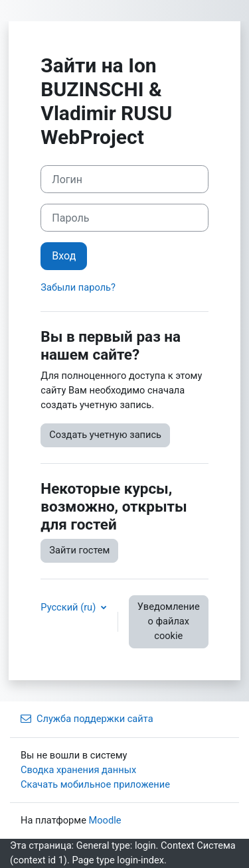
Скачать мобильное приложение (95, 784)
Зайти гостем (79, 550)
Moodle (105, 820)
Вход (64, 256)
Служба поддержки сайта (87, 719)
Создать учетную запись (105, 435)
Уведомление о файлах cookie (169, 621)
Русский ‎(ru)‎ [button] (69, 607)
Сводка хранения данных (78, 770)
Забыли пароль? (78, 287)
